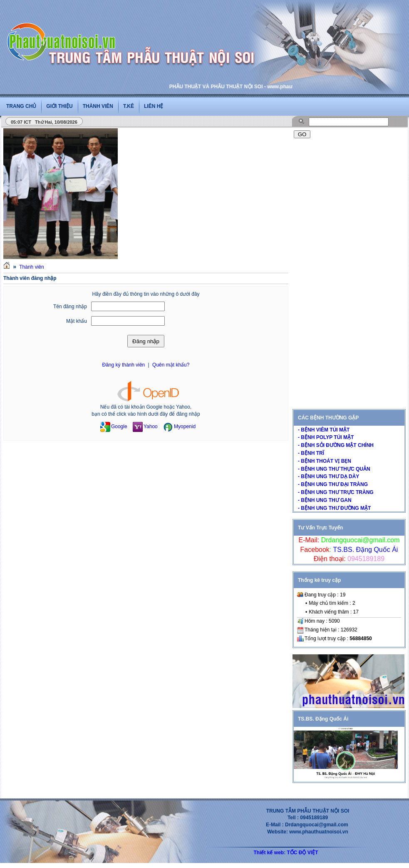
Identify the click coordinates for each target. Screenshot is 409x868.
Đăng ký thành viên (124, 365)
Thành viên (98, 106)
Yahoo (145, 427)
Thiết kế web (269, 853)
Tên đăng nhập (70, 307)
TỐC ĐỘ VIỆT (303, 853)
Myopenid (179, 427)
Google (114, 427)
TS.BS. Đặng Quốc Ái (364, 550)
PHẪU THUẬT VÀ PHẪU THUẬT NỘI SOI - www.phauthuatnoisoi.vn (252, 87)
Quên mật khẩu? (171, 365)
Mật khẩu (77, 321)
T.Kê (129, 106)
